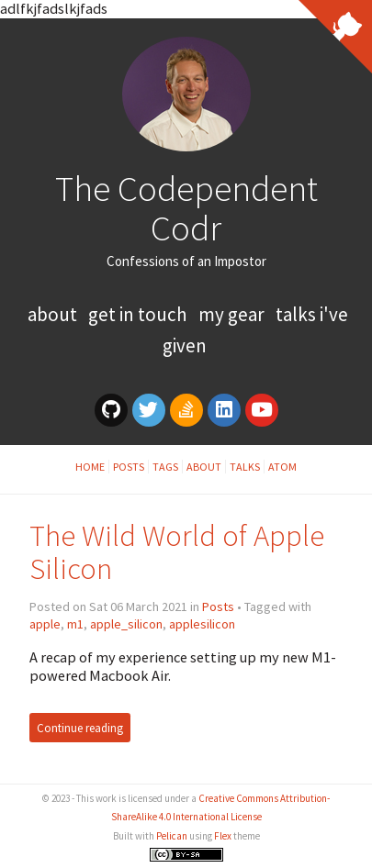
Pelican (172, 836)
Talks (245, 467)
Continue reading (80, 727)
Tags (165, 467)
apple (45, 624)
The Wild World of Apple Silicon (177, 552)
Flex (223, 836)
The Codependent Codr (186, 208)
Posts (129, 467)
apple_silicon (126, 624)
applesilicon (202, 624)
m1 (75, 624)
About (54, 314)
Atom (282, 467)
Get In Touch (140, 314)
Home (90, 467)
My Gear (233, 314)
